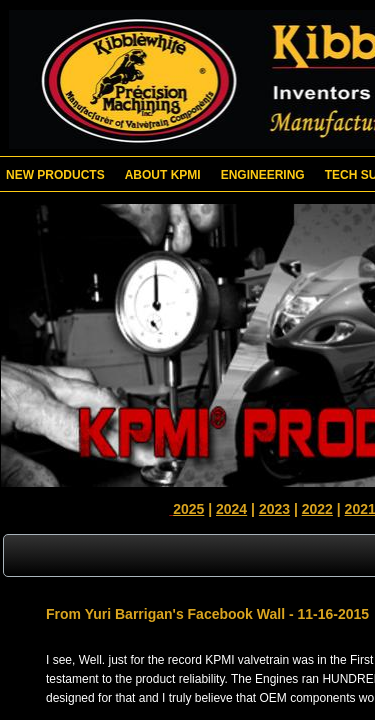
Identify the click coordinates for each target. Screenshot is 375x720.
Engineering (263, 175)
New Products (55, 175)
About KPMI (163, 175)
